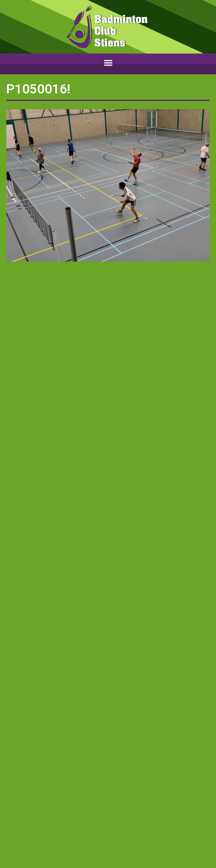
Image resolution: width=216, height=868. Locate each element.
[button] (108, 63)
